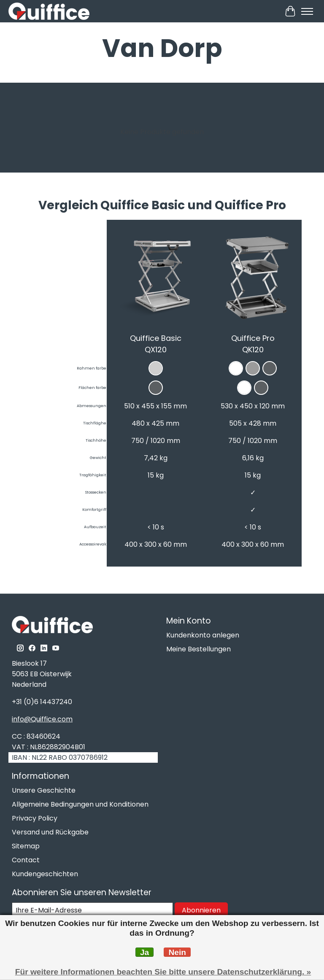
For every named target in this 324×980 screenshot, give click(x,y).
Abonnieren (201, 910)
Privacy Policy (35, 818)
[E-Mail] (92, 910)
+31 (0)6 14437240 (42, 702)
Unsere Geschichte (44, 790)
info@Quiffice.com (42, 719)
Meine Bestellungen (198, 649)
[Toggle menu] (307, 11)
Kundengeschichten (45, 874)
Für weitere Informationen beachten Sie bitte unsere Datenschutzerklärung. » (163, 972)
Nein (177, 952)
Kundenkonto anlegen (203, 635)
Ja (144, 952)
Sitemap (26, 846)
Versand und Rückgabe (50, 832)
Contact (26, 860)
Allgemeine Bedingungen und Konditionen (80, 804)
